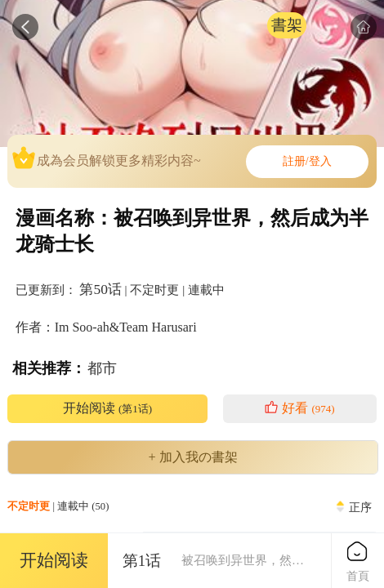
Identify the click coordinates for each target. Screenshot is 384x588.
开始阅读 (107, 408)
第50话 (100, 289)
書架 (287, 25)
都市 (102, 368)
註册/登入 (307, 161)
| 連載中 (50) (58, 506)
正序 (360, 507)
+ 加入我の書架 (192, 457)
